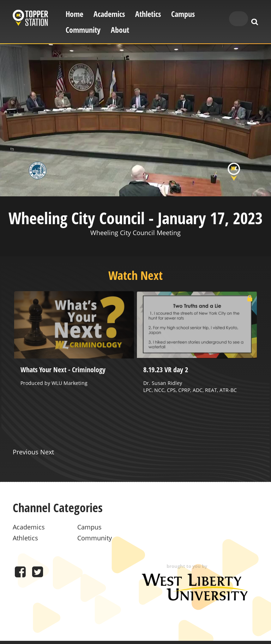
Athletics (148, 14)
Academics (109, 14)
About (120, 30)
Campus (183, 14)
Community (83, 30)
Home (74, 14)
